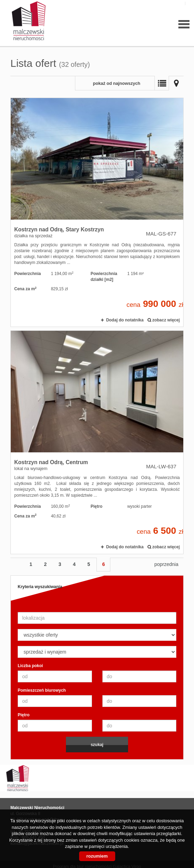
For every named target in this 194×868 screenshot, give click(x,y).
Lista (162, 83)
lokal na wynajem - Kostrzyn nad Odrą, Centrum (97, 442)
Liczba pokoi (30, 666)
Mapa (176, 83)
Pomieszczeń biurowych (42, 690)
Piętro (24, 715)
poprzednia (166, 564)
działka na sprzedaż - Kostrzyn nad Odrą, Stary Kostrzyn (97, 212)
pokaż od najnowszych (117, 83)
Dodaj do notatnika (125, 320)
